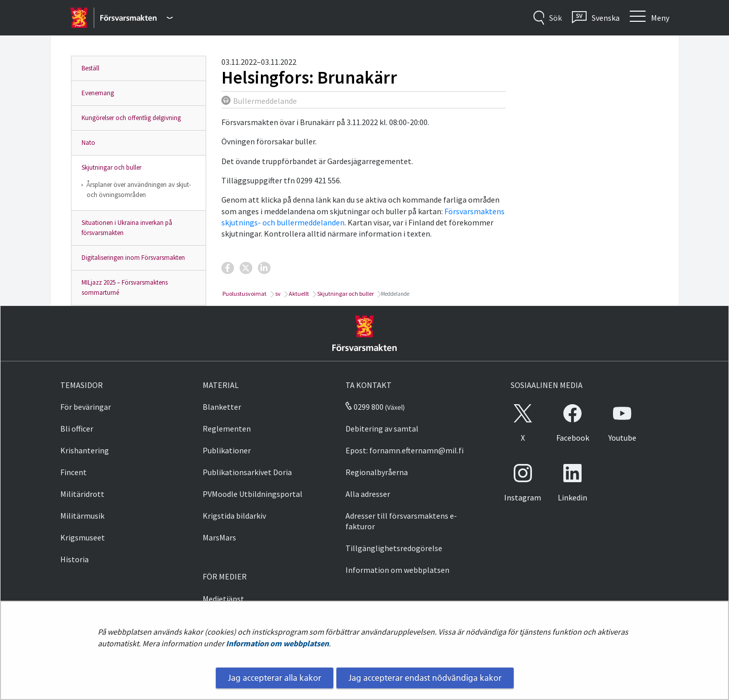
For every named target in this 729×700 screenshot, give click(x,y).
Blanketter (222, 407)
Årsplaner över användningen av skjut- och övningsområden (139, 190)
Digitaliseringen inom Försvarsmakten (133, 258)
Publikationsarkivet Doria (247, 472)
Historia (74, 559)
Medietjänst (223, 599)
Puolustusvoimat (244, 294)
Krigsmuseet (83, 537)
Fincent (73, 472)
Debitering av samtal (382, 429)
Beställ (90, 68)
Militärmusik (82, 516)
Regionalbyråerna (377, 472)
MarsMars (219, 537)
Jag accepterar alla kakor (275, 678)
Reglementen (227, 429)
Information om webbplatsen (277, 643)
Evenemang (98, 93)
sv (277, 294)
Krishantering (85, 450)
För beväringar (86, 407)
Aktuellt (298, 294)
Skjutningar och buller (111, 167)
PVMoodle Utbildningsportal (253, 494)
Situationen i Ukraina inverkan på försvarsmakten (127, 228)
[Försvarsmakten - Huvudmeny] (137, 18)
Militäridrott (82, 494)
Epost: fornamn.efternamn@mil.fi (405, 450)
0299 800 (364, 407)
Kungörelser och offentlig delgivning (131, 118)
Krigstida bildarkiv (234, 516)
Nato (88, 143)
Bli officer (77, 429)
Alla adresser (368, 494)
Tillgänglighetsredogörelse (394, 548)
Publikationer (227, 450)
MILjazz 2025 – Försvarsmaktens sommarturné (125, 287)
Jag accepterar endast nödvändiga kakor (425, 678)
